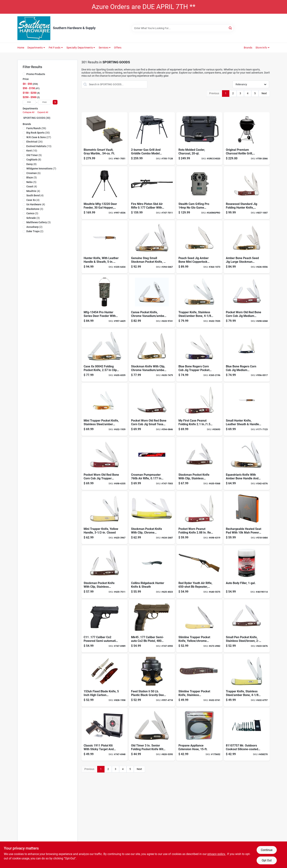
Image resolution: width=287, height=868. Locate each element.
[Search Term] (183, 28)
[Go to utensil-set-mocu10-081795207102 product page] (247, 734)
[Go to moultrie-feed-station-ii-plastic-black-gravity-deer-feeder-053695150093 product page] (152, 680)
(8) (34, 160)
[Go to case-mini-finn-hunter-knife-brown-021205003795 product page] (247, 409)
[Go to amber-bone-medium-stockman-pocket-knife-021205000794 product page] (152, 355)
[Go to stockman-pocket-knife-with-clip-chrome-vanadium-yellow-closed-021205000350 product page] (152, 518)
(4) (32, 186)
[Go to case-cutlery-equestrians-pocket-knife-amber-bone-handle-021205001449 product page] (247, 464)
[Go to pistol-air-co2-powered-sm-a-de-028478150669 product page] (152, 626)
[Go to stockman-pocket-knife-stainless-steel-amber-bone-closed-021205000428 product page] (105, 355)
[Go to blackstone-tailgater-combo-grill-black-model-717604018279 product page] (152, 139)
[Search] (231, 28)
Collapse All (29, 112)
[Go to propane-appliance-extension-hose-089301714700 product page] (199, 734)
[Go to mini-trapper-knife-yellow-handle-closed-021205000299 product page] (105, 518)
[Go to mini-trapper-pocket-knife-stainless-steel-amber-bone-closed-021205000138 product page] (105, 409)
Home (21, 48)
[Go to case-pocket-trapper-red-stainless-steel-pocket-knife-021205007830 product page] (105, 464)
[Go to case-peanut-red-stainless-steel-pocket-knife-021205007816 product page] (199, 518)
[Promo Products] (24, 74)
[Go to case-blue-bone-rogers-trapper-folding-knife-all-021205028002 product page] (199, 355)
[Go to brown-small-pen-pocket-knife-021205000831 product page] (247, 626)
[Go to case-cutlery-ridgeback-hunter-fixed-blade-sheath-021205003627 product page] (152, 572)
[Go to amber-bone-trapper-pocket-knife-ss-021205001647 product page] (199, 301)
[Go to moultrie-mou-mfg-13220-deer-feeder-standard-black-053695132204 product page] (105, 193)
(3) (35, 209)
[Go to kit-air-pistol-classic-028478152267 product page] (105, 734)
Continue (267, 850)
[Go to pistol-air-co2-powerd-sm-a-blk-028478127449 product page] (105, 626)
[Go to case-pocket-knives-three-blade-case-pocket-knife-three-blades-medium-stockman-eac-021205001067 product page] (199, 464)
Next (264, 93)
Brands (248, 48)
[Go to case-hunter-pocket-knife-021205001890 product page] (247, 193)
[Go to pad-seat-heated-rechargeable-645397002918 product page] (247, 518)
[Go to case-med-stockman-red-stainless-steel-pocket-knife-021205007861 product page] (247, 301)
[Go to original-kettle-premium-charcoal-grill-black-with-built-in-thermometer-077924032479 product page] (247, 139)
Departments (35, 48)
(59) (36, 128)
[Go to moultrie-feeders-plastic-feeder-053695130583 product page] (105, 301)
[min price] (29, 102)
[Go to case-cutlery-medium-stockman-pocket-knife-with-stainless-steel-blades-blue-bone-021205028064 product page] (247, 355)
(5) (32, 177)
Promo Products (36, 74)
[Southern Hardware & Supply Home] (34, 28)
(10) (32, 151)
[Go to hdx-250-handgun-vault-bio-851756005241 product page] (105, 139)
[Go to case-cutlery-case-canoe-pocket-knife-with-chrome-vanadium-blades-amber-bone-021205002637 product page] (152, 301)
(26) (35, 142)
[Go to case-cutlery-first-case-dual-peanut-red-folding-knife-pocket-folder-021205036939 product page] (199, 409)
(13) (39, 146)
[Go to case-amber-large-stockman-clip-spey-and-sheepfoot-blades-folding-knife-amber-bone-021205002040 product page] (247, 247)
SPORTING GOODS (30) (37, 118)
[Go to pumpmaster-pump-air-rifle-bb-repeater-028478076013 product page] (152, 464)
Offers (118, 48)
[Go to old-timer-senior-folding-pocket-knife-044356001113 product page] (152, 734)
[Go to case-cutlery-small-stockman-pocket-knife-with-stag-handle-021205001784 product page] (152, 247)
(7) (41, 169)
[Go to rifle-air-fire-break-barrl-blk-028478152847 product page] (152, 193)
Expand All (43, 112)
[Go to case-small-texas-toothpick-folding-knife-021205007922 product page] (152, 409)
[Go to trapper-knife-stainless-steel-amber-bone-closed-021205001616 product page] (247, 680)
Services (104, 48)
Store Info (261, 48)
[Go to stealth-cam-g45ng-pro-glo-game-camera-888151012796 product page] (199, 193)
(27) (39, 137)
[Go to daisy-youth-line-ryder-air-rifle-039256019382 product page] (199, 572)
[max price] (44, 102)
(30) (38, 133)
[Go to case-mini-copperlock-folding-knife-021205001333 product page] (199, 247)
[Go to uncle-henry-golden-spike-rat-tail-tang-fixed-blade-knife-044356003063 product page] (105, 680)
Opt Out (267, 860)
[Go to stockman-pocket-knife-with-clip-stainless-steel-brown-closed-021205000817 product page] (105, 572)
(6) (33, 173)
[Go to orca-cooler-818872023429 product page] (199, 139)
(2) (34, 227)
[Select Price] (55, 102)
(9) (34, 155)
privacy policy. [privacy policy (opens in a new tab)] (217, 854)
